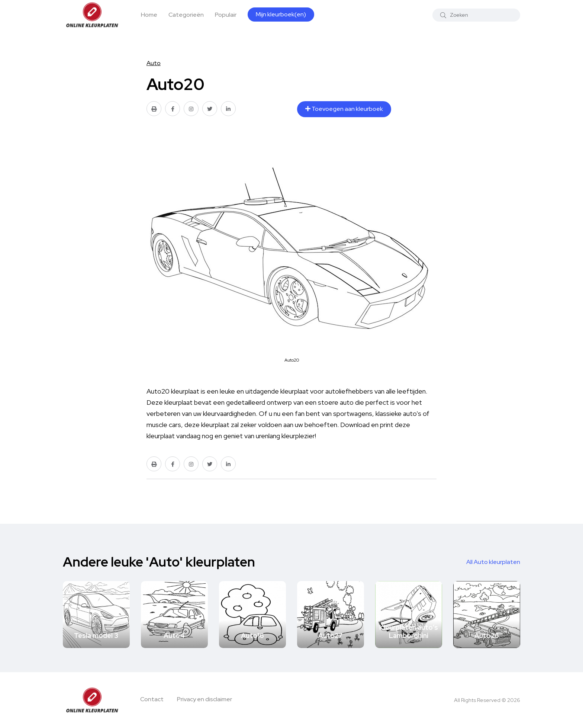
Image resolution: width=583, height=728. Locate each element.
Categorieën (186, 15)
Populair (226, 15)
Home (149, 15)
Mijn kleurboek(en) (281, 14)
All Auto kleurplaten (493, 562)
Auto (154, 63)
